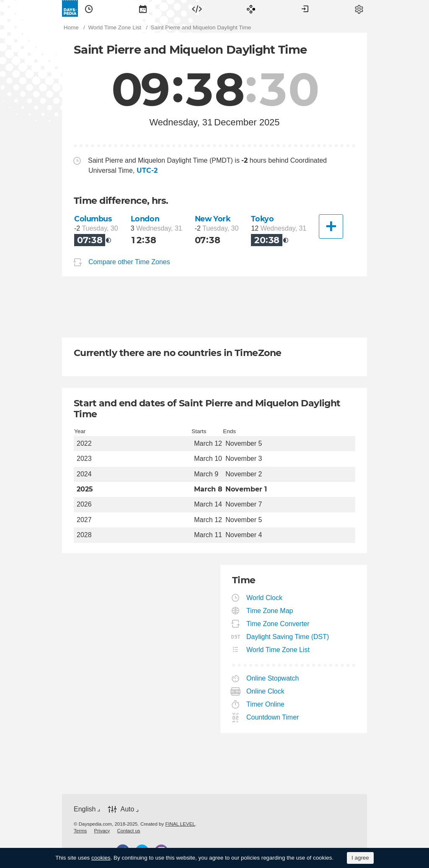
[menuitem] (89, 8)
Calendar (143, 8)
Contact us (129, 831)
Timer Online (266, 704)
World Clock (265, 598)
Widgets (197, 8)
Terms (80, 831)
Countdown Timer (273, 717)
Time (89, 8)
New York (213, 219)
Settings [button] (359, 8)
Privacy (102, 831)
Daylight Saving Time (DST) (288, 637)
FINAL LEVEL (180, 824)
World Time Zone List (278, 650)
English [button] (85, 809)
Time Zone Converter (278, 624)
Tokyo (262, 219)
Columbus (93, 219)
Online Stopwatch (273, 678)
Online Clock (266, 691)
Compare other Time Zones (129, 262)
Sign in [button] (305, 8)
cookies (101, 858)
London (145, 219)
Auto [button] (127, 809)
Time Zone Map (270, 611)
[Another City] (331, 226)
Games (251, 8)
